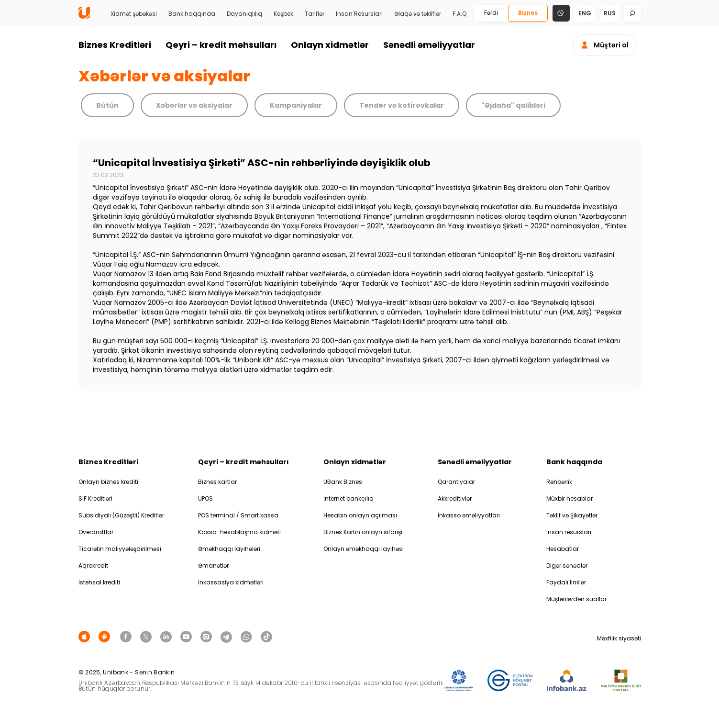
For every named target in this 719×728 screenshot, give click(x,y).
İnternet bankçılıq (348, 498)
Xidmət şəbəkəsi (134, 14)
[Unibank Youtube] (188, 636)
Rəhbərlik (559, 482)
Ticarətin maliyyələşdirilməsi (120, 549)
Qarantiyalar (456, 482)
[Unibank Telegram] (228, 636)
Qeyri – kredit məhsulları (221, 45)
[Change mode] (561, 13)
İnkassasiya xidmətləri (231, 582)
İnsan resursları (569, 532)
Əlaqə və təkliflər (418, 14)
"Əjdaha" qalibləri (513, 105)
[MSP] (621, 681)
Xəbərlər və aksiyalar (194, 105)
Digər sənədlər (567, 566)
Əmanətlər (213, 566)
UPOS (205, 498)
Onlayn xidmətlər (330, 45)
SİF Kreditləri (95, 498)
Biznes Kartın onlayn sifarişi (363, 532)
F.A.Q (459, 14)
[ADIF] (459, 681)
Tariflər (315, 14)
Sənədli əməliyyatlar (429, 45)
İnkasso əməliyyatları (469, 515)
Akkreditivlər (455, 498)
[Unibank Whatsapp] (248, 636)
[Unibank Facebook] (127, 636)
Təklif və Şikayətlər (572, 515)
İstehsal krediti (99, 582)
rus (610, 13)
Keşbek (283, 14)
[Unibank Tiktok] (266, 636)
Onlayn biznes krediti (108, 482)
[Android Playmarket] (106, 636)
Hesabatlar (563, 549)
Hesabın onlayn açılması (360, 515)
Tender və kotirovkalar (402, 105)
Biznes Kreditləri (115, 45)
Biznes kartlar (217, 482)
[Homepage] (84, 17)
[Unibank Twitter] (147, 636)
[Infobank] (567, 681)
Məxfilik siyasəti (619, 638)
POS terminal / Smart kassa (238, 515)
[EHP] (510, 681)
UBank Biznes (343, 482)
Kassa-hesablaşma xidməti (239, 532)
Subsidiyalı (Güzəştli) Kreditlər (121, 515)
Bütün (107, 105)
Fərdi (491, 13)
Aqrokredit (93, 566)
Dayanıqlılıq (244, 14)
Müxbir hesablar (570, 498)
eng (585, 13)
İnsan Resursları (359, 14)
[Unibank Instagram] (208, 636)
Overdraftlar (96, 532)
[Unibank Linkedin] (167, 636)
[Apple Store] (86, 636)
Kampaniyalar (296, 105)
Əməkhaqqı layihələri (229, 549)
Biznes (528, 13)
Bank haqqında (192, 14)
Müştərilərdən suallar (576, 599)
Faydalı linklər (566, 582)
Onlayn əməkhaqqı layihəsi (364, 549)
